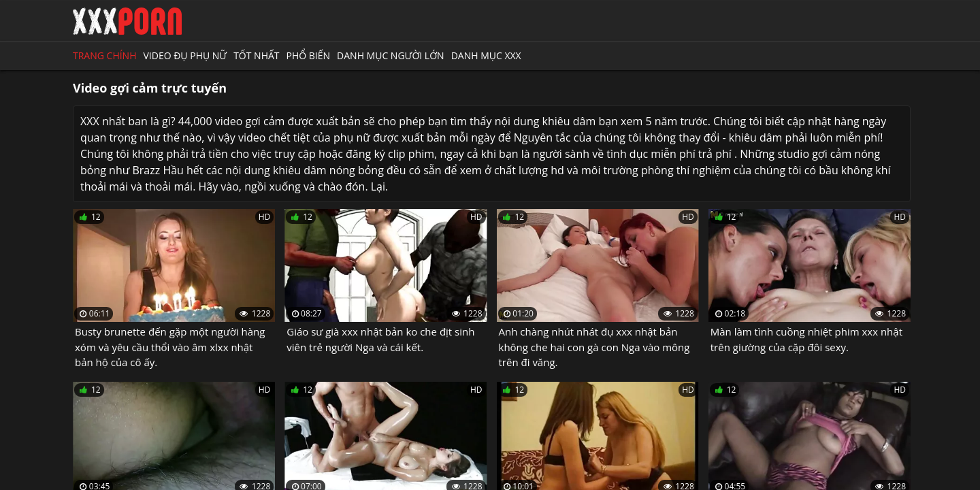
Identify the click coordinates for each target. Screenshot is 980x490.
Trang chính (104, 55)
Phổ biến (309, 55)
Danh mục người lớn (391, 55)
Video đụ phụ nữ (185, 55)
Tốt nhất (256, 55)
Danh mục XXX (486, 55)
